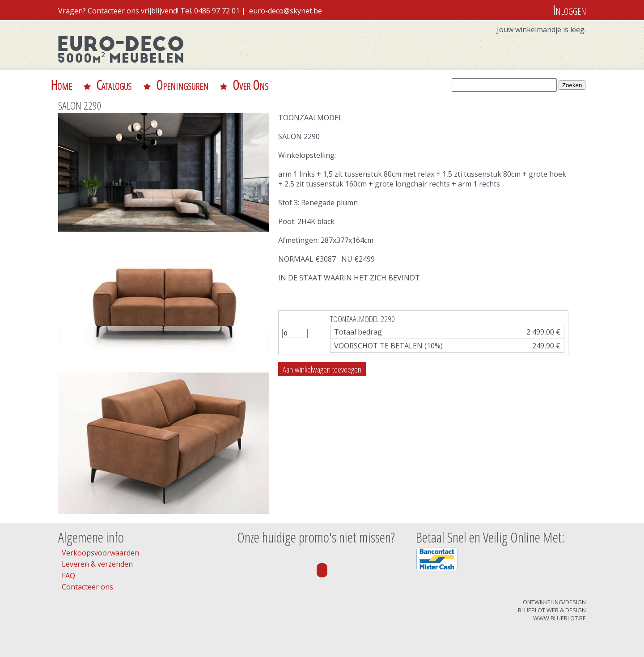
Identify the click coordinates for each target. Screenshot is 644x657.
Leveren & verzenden (97, 564)
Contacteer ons (87, 587)
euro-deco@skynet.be (286, 11)
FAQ (68, 576)
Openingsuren (182, 85)
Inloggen (570, 10)
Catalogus (114, 85)
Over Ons (250, 85)
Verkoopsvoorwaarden (100, 553)
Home (61, 85)
